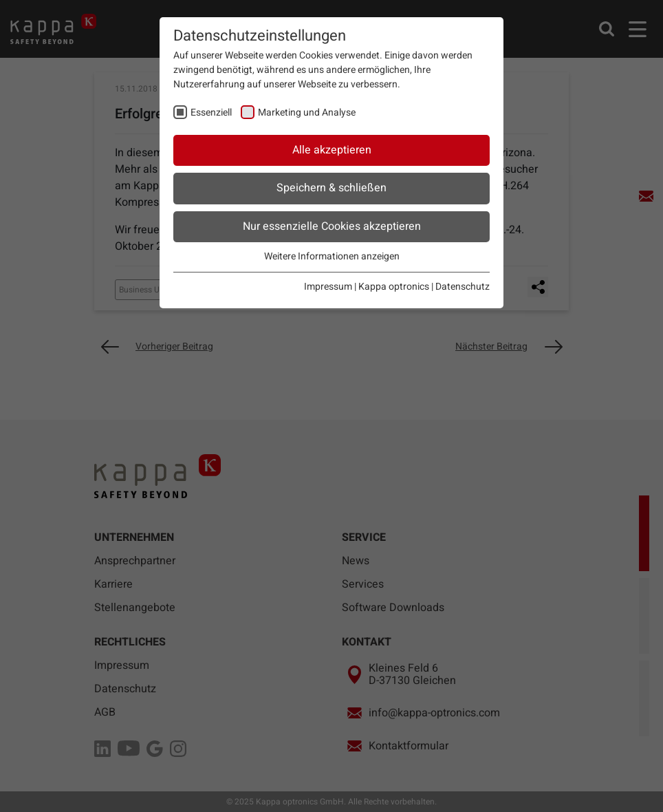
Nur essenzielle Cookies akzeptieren (332, 226)
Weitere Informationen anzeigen (332, 256)
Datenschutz (463, 287)
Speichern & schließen (331, 188)
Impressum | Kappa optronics (367, 287)
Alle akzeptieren (332, 150)
